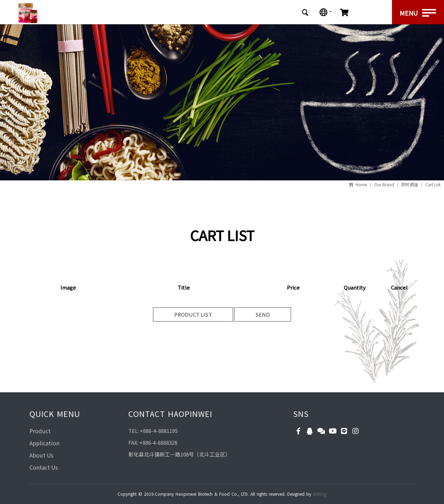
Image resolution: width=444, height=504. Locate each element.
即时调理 (410, 184)
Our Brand (384, 184)
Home (361, 184)
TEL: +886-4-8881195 (153, 431)
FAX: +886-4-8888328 (153, 442)
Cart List (433, 184)
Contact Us (44, 467)
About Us (41, 455)
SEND (263, 314)
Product (40, 431)
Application (44, 443)
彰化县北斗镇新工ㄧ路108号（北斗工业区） (179, 454)
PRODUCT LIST (193, 314)
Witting (320, 494)
